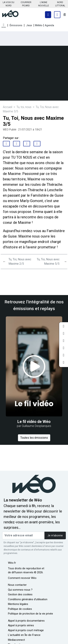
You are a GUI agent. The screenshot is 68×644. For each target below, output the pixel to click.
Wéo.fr (12, 563)
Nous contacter (17, 585)
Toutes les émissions (34, 438)
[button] (4, 26)
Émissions (16, 25)
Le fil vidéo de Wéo (34, 422)
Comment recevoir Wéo (22, 578)
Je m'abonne (55, 536)
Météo (39, 25)
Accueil (8, 107)
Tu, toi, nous (24, 107)
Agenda (49, 25)
